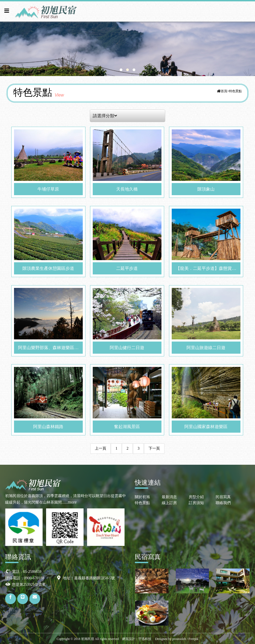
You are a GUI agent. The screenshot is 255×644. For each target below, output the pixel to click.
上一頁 (101, 448)
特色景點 (235, 91)
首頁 (224, 91)
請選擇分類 (105, 116)
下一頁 (154, 448)
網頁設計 (129, 639)
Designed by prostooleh (169, 639)
